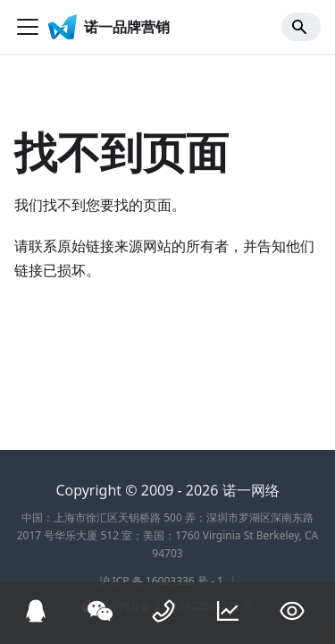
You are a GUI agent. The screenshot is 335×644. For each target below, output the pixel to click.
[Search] (301, 27)
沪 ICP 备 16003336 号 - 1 (161, 581)
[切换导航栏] (28, 27)
